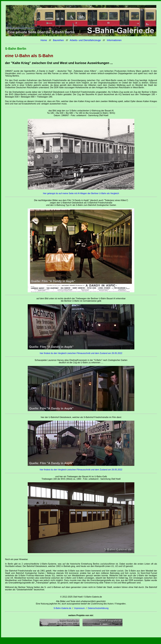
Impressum (80, 608)
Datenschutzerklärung (98, 608)
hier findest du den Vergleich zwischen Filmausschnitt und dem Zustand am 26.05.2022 (81, 353)
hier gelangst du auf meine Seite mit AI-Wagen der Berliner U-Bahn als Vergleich (81, 193)
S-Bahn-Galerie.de (62, 608)
